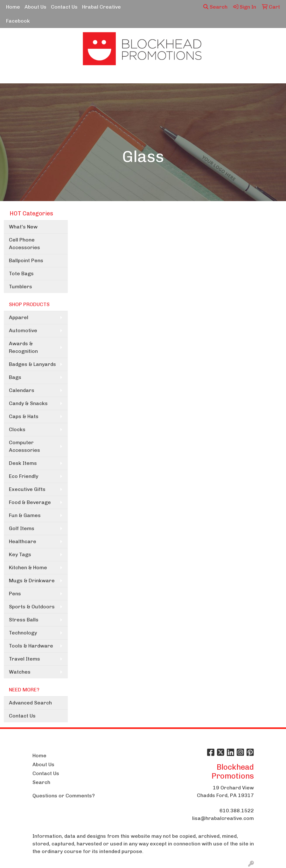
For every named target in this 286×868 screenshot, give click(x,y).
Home (13, 7)
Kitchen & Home (28, 567)
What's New (23, 227)
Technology (23, 633)
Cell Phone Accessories (24, 244)
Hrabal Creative (101, 7)
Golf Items (22, 528)
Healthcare (23, 541)
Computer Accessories (24, 446)
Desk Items (23, 463)
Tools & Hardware (31, 646)
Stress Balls (24, 620)
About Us (35, 7)
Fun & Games (25, 515)
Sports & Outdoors (32, 607)
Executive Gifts (27, 489)
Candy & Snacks (28, 403)
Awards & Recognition (23, 347)
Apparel (19, 317)
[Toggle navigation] (10, 76)
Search (215, 7)
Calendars (22, 390)
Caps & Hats (24, 416)
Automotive (23, 330)
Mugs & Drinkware (32, 581)
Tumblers (21, 287)
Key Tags (20, 554)
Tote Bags (21, 273)
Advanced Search (30, 703)
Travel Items (24, 659)
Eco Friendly (24, 476)
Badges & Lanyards (32, 364)
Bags (15, 377)
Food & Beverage (30, 502)
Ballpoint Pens (26, 260)
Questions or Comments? (64, 796)
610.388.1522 (237, 811)
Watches (20, 672)
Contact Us (64, 7)
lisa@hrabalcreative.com (223, 818)
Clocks (17, 429)
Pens (15, 594)
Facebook (18, 21)
